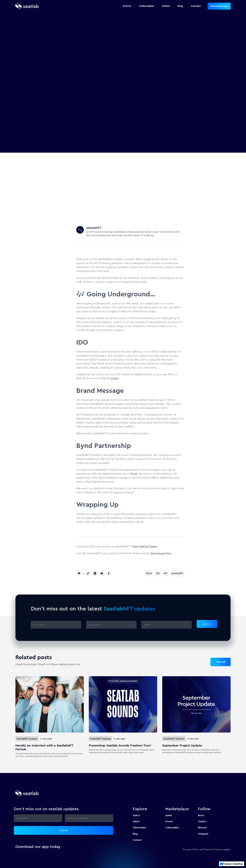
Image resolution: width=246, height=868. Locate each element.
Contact (137, 840)
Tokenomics (139, 828)
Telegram (203, 834)
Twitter (202, 821)
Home (169, 815)
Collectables (172, 828)
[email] (166, 625)
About (136, 821)
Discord (202, 828)
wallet (114, 378)
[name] (56, 625)
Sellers (136, 815)
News (201, 815)
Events (169, 821)
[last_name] (111, 625)
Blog (135, 834)
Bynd (134, 474)
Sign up (207, 624)
